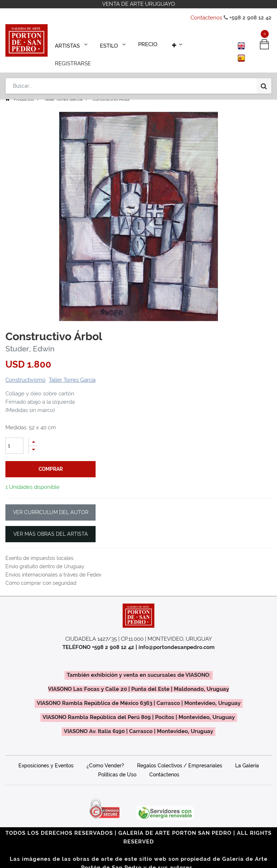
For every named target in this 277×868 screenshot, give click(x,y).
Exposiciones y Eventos (46, 755)
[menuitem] (144, 44)
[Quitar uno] (33, 440)
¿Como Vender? (105, 755)
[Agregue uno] (33, 432)
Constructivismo (25, 370)
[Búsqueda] (264, 66)
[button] (171, 44)
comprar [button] (51, 459)
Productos (24, 89)
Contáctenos (206, 18)
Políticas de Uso (117, 764)
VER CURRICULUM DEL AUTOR (51, 502)
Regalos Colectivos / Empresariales (180, 755)
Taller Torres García (63, 89)
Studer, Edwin (30, 339)
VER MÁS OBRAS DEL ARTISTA (51, 524)
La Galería (247, 755)
